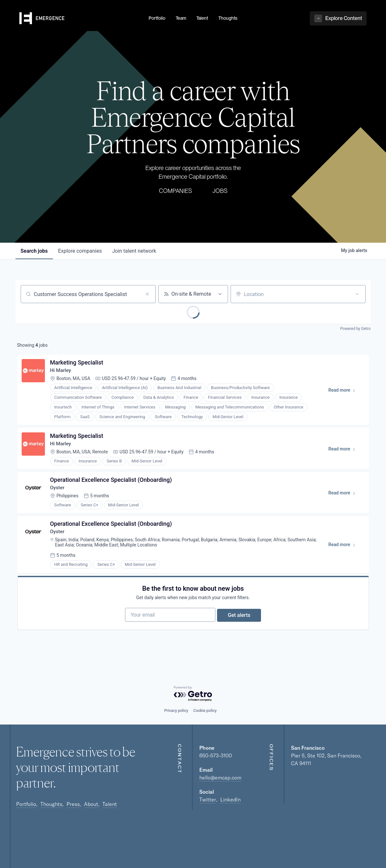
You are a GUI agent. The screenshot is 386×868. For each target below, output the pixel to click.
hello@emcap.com (220, 778)
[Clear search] (147, 294)
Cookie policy (205, 711)
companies (80, 251)
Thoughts (51, 804)
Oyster (59, 493)
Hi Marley (62, 372)
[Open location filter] (357, 294)
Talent (110, 804)
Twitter (208, 799)
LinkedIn (230, 799)
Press (73, 804)
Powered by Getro (355, 329)
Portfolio (26, 804)
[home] (80, 26)
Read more (344, 393)
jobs (34, 251)
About (91, 804)
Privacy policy (176, 711)
